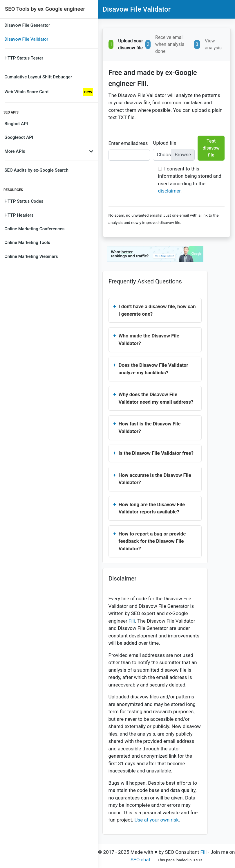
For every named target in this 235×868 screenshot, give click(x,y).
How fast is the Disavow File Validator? (150, 427)
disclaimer (169, 191)
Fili (132, 621)
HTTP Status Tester (24, 58)
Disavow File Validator (26, 39)
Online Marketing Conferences (34, 229)
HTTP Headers (19, 215)
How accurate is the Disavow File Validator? (155, 479)
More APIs (49, 151)
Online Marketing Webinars (31, 256)
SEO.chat (140, 860)
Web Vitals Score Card (49, 92)
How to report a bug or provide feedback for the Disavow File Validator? (152, 541)
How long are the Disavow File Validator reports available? (152, 508)
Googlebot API (19, 137)
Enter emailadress (128, 143)
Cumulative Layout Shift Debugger (38, 77)
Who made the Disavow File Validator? (149, 339)
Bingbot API (16, 124)
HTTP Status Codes (24, 201)
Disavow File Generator (27, 25)
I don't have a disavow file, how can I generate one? (157, 310)
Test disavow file (211, 148)
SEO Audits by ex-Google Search (36, 170)
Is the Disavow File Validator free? (156, 453)
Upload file (164, 143)
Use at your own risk (156, 820)
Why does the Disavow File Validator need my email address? (156, 398)
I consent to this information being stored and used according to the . (190, 180)
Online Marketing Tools (27, 242)
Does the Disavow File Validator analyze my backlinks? (153, 369)
